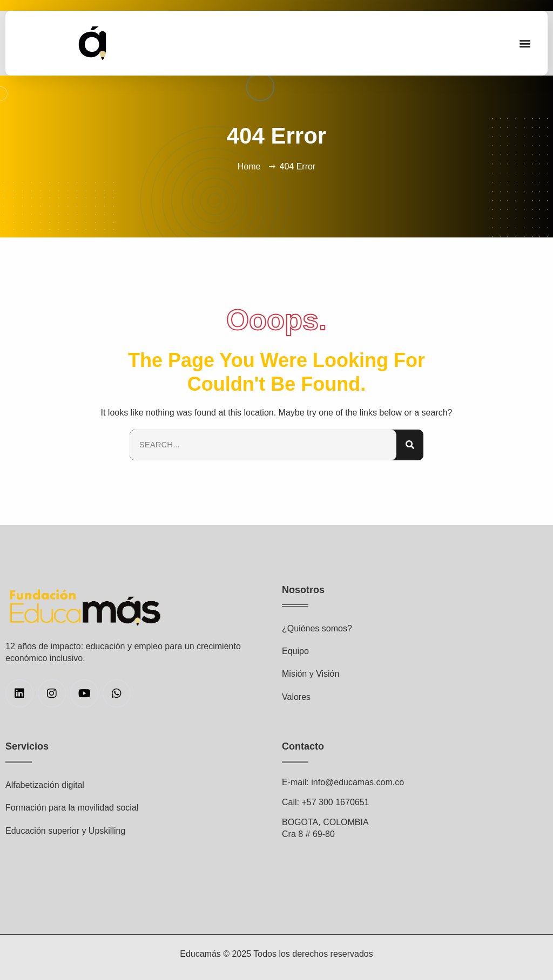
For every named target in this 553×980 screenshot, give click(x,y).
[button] (525, 43)
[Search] (410, 445)
